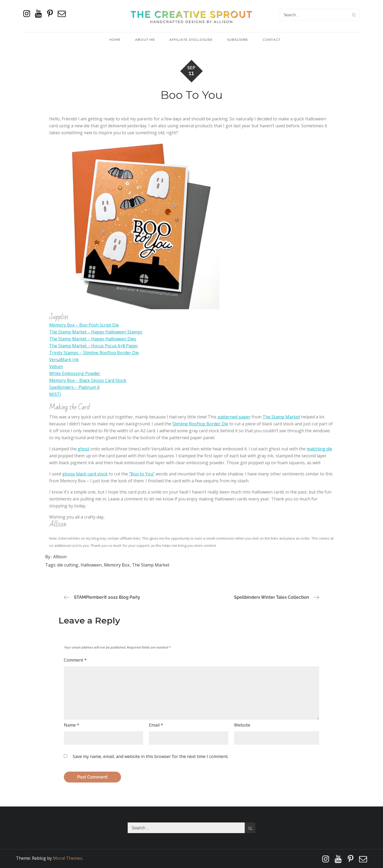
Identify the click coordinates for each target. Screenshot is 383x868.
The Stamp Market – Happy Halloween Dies (93, 339)
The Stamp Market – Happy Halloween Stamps (96, 332)
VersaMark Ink (64, 360)
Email (156, 725)
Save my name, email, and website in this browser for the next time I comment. (151, 756)
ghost (84, 449)
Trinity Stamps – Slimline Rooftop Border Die (94, 353)
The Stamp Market (281, 417)
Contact (272, 40)
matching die (319, 449)
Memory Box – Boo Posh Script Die (84, 325)
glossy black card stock (85, 474)
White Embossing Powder (75, 373)
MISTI (55, 394)
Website (242, 725)
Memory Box (117, 565)
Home (115, 40)
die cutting (68, 565)
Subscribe (238, 40)
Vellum (56, 366)
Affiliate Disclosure (191, 40)
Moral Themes (68, 858)
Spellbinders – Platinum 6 (74, 387)
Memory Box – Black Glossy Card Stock (88, 380)
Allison (60, 557)
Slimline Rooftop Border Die (200, 424)
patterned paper (234, 417)
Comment (75, 660)
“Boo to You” (142, 474)
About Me (145, 40)
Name (72, 725)
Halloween (91, 565)
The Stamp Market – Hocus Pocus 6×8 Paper (94, 346)
